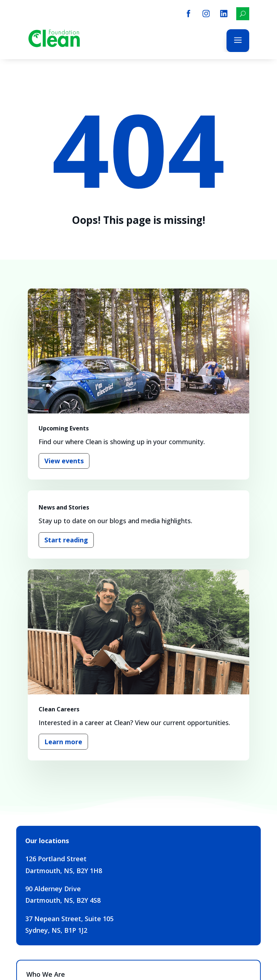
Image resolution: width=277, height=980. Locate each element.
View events (64, 461)
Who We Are (46, 974)
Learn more (63, 742)
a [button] (238, 41)
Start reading (66, 540)
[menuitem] (188, 14)
